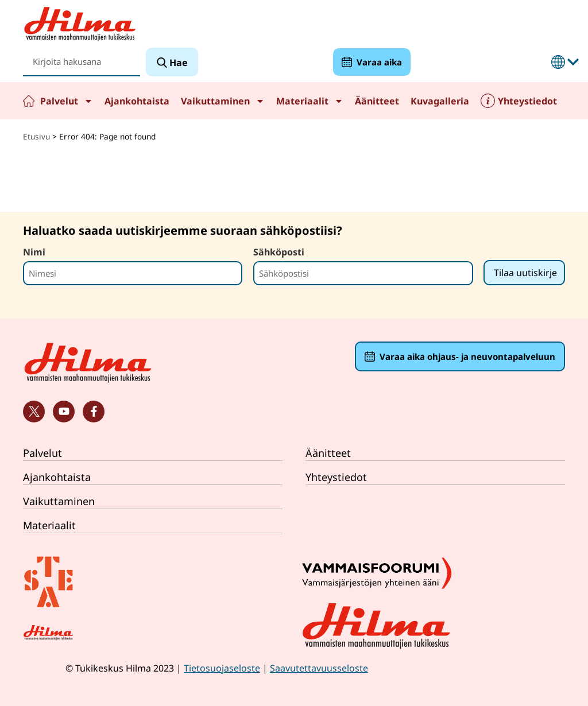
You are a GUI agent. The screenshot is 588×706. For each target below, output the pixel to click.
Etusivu (29, 101)
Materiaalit (310, 101)
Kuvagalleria (440, 101)
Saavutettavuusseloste (319, 668)
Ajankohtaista (137, 101)
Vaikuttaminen (223, 101)
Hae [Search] (177, 63)
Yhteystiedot (527, 101)
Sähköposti (279, 252)
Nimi (34, 252)
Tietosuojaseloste (222, 668)
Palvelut (67, 101)
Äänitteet (377, 101)
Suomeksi (558, 62)
